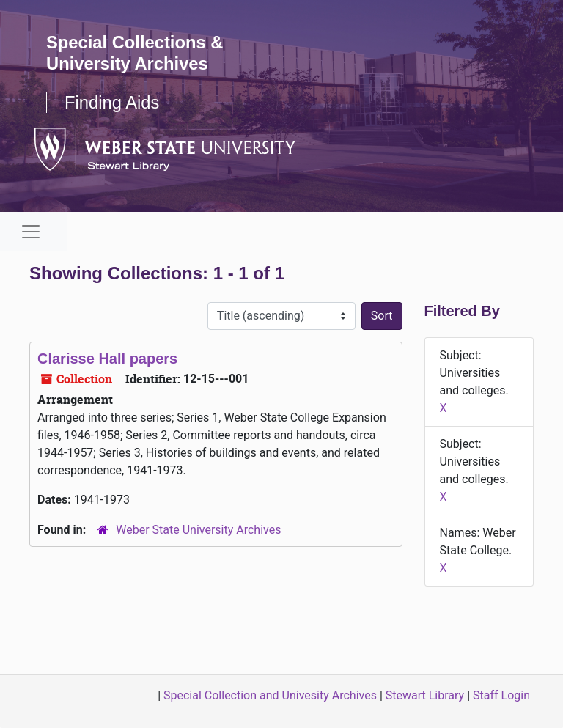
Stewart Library (425, 695)
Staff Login (501, 695)
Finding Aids (113, 102)
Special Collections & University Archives (136, 53)
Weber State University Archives (198, 530)
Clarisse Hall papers (107, 359)
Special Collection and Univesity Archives (270, 695)
